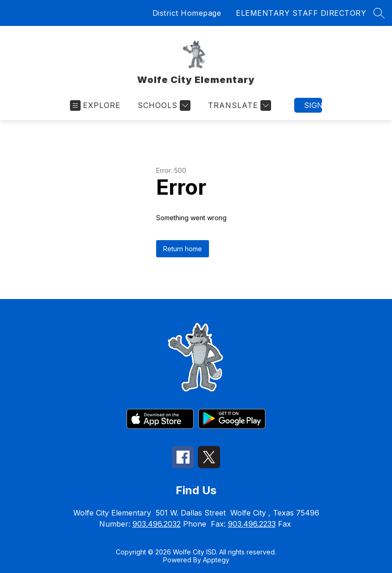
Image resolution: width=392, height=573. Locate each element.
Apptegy (216, 560)
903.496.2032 (157, 524)
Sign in (313, 105)
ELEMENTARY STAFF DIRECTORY (301, 13)
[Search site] (379, 13)
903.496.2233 (252, 524)
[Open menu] (95, 105)
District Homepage (187, 13)
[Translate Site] (238, 105)
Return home (183, 249)
